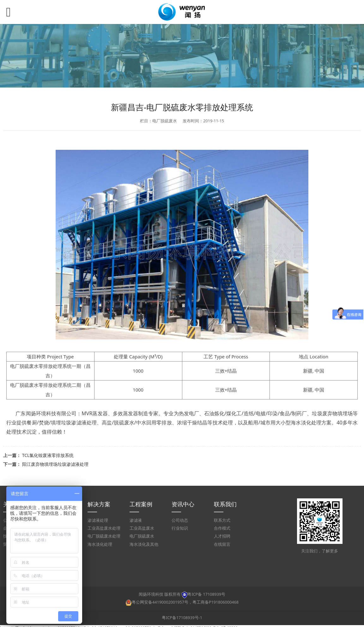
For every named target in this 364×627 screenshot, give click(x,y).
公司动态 (180, 520)
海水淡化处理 (100, 544)
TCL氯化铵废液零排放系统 (48, 455)
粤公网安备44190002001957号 (160, 602)
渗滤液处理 (98, 520)
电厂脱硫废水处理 (104, 536)
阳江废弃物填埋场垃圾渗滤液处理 (55, 464)
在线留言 (222, 544)
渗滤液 (136, 520)
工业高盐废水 (142, 528)
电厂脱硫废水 (142, 536)
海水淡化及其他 (144, 544)
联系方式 (222, 520)
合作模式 (222, 528)
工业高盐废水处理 (104, 528)
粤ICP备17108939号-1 (182, 618)
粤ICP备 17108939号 (206, 594)
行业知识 (180, 528)
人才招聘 (222, 536)
